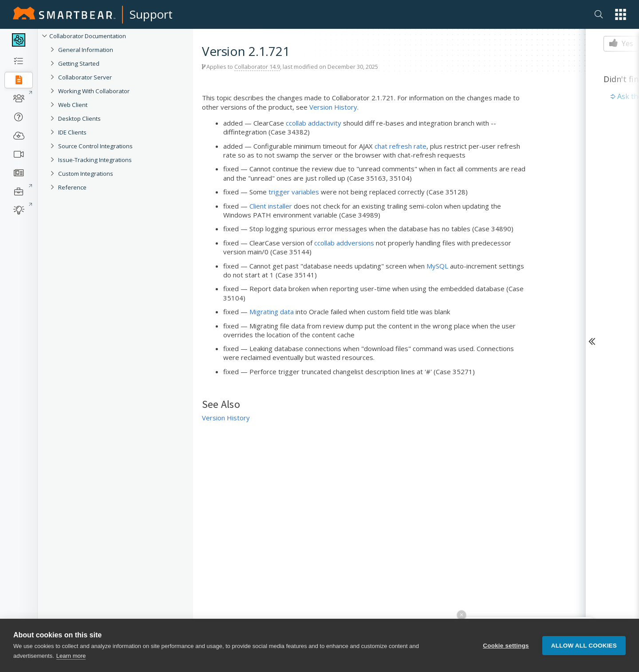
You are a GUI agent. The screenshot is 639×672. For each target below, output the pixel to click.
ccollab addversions (344, 243)
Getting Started (79, 63)
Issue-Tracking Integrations (95, 160)
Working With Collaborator (94, 91)
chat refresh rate (400, 146)
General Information (86, 50)
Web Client (73, 105)
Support (151, 14)
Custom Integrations (86, 174)
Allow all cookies (584, 646)
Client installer (271, 206)
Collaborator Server (85, 77)
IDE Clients (72, 132)
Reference (72, 187)
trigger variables (294, 192)
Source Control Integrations (95, 146)
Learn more (71, 656)
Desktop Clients (79, 119)
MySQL (437, 266)
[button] (621, 14)
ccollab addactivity (314, 123)
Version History (333, 107)
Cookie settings (506, 646)
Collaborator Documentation (88, 36)
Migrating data (272, 312)
